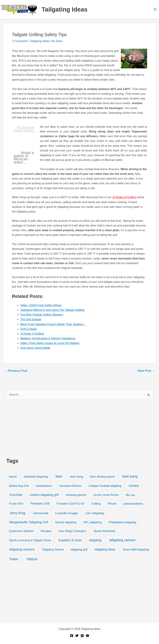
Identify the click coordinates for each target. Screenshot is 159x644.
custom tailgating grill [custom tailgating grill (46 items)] (44, 495)
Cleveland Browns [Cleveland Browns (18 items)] (70, 486)
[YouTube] (87, 636)
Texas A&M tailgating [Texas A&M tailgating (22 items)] (136, 549)
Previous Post (16, 371)
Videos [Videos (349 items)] (32, 559)
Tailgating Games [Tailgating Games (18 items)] (53, 549)
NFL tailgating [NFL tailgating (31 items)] (93, 522)
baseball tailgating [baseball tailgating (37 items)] (36, 477)
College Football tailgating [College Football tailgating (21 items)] (105, 486)
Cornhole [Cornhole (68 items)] (16, 495)
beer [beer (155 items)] (59, 476)
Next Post (146, 371)
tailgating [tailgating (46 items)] (95, 540)
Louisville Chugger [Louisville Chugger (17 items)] (67, 513)
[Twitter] (77, 636)
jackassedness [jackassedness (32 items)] (133, 504)
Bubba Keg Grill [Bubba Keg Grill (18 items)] (19, 486)
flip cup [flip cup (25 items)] (130, 495)
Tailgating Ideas (65, 9)
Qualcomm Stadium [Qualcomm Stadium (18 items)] (21, 531)
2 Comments (20, 41)
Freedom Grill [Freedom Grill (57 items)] (40, 504)
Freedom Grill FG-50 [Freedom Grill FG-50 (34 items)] (71, 504)
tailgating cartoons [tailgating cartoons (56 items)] (22, 549)
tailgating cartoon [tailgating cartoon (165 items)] (122, 540)
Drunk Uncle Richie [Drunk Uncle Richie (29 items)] (106, 495)
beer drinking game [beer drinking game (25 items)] (103, 477)
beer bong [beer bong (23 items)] (76, 477)
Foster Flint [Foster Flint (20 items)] (16, 504)
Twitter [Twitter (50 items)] (14, 559)
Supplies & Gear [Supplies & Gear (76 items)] (70, 540)
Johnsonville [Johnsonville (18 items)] (41, 513)
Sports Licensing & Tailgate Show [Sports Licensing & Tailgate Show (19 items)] (30, 540)
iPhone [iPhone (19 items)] (112, 504)
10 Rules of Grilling (124, 197)
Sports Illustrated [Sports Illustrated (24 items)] (104, 531)
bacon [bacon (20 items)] (13, 477)
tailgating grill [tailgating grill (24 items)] (79, 550)
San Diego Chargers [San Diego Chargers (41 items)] (73, 531)
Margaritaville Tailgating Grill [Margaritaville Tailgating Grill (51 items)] (29, 522)
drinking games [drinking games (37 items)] (76, 495)
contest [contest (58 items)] (134, 486)
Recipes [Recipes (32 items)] (46, 531)
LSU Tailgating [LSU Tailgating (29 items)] (95, 513)
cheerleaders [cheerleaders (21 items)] (44, 486)
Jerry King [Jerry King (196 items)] (17, 513)
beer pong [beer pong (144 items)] (130, 476)
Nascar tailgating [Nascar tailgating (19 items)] (66, 522)
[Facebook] (72, 636)
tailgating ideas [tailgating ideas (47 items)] (105, 549)
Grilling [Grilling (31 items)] (96, 504)
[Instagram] (82, 636)
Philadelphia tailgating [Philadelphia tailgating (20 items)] (122, 522)
